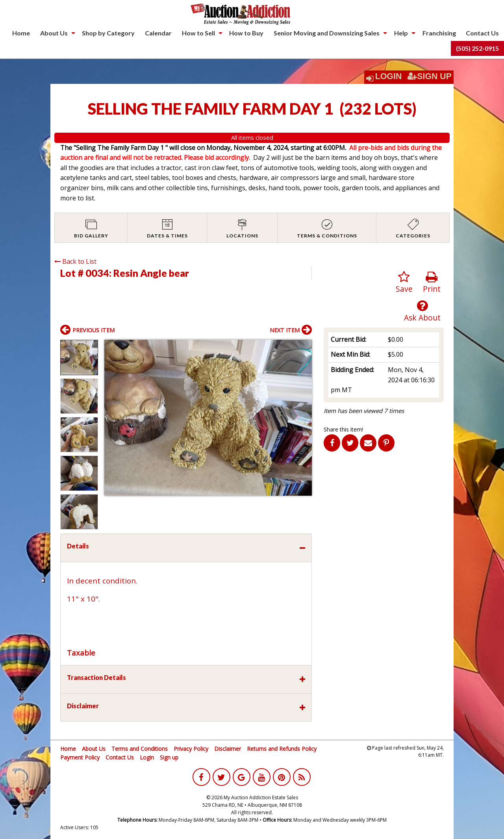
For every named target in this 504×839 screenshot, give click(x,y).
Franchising (439, 33)
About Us (54, 33)
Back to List (75, 261)
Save (404, 282)
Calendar (158, 33)
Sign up (169, 757)
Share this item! (343, 429)
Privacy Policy (191, 749)
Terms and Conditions (140, 749)
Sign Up (430, 76)
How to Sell (198, 33)
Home (21, 33)
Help (401, 33)
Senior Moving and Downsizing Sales (327, 33)
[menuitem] (21, 33)
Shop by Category (108, 33)
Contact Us (482, 33)
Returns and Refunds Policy (282, 749)
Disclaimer (228, 749)
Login (389, 76)
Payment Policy (80, 757)
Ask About (422, 311)
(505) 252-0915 (477, 48)
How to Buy (246, 33)
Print (432, 282)
